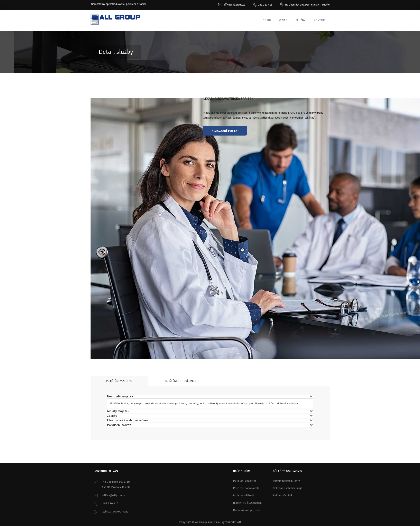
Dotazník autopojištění (247, 510)
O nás (283, 20)
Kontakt (319, 20)
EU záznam (255, 503)
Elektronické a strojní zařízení (128, 420)
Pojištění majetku (119, 381)
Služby (301, 20)
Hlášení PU (240, 503)
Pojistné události (244, 495)
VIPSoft (236, 522)
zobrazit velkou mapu (115, 512)
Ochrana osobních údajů (288, 488)
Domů (267, 20)
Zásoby (112, 416)
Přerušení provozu (120, 425)
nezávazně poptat (225, 131)
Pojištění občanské (245, 481)
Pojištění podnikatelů (246, 488)
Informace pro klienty (286, 481)
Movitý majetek (118, 411)
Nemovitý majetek (120, 396)
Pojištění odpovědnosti (181, 381)
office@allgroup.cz (234, 5)
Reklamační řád (282, 495)
